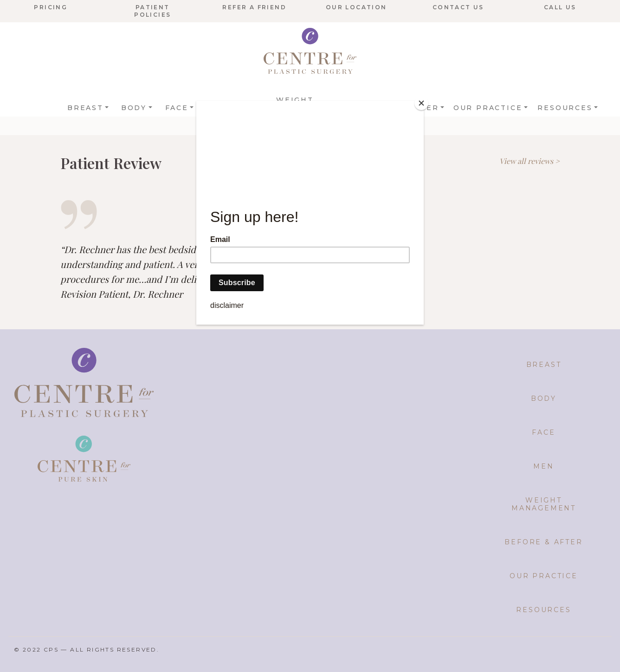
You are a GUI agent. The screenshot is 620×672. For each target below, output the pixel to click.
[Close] (421, 103)
